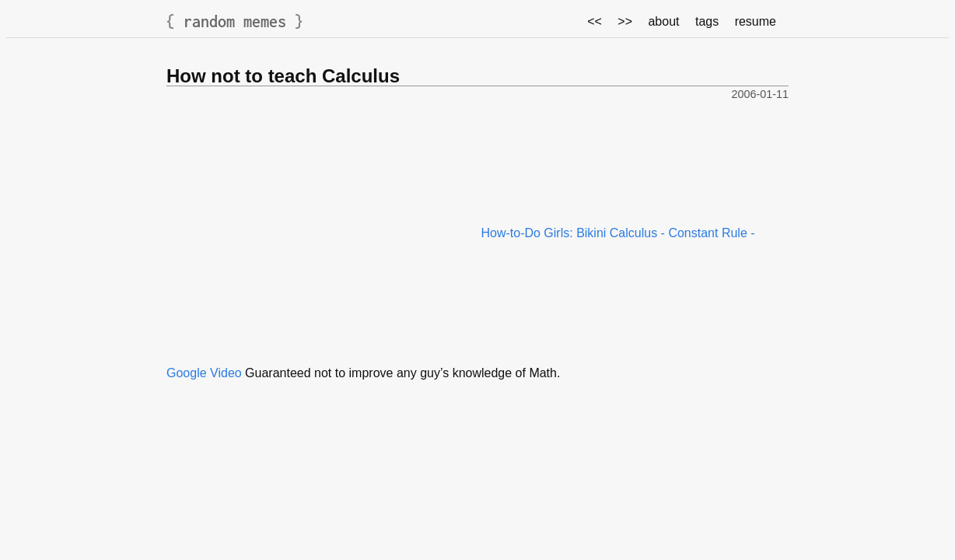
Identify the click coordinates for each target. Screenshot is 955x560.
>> (625, 21)
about (663, 21)
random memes (235, 21)
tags (707, 21)
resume (756, 21)
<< (595, 21)
